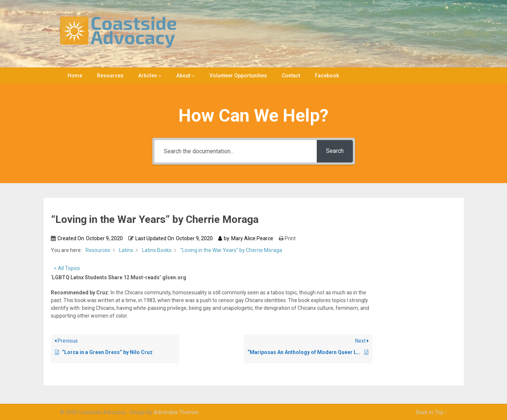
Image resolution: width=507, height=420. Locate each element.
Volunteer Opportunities (238, 76)
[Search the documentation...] (236, 151)
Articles (148, 76)
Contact (291, 76)
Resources (110, 76)
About (183, 76)
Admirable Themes (176, 412)
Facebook (327, 76)
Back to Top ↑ (432, 412)
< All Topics (67, 268)
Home (75, 76)
